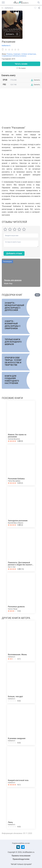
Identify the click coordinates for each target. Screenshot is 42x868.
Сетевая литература (29, 54)
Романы (10, 54)
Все (37, 295)
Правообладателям (21, 859)
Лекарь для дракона (13, 280)
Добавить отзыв (14, 253)
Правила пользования (21, 856)
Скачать (37, 80)
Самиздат (17, 54)
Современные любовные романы (14, 56)
